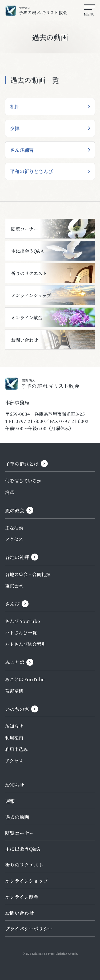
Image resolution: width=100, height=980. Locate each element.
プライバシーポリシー (29, 928)
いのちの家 (17, 709)
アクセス (14, 539)
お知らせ (14, 726)
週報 (10, 801)
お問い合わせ (19, 913)
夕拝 (15, 128)
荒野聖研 (14, 691)
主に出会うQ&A (23, 849)
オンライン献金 (22, 897)
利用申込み (16, 749)
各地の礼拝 (17, 557)
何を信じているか (23, 481)
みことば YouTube (25, 679)
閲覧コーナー (19, 833)
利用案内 (14, 738)
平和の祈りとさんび (31, 171)
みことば (15, 662)
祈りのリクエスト (24, 865)
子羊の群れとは (22, 464)
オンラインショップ (27, 881)
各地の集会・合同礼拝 (28, 574)
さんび (12, 604)
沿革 (10, 492)
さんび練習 (22, 150)
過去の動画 (17, 817)
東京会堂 (14, 586)
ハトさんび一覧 (21, 632)
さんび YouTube (23, 621)
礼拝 (15, 107)
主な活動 (14, 528)
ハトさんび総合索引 (25, 644)
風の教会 (15, 510)
